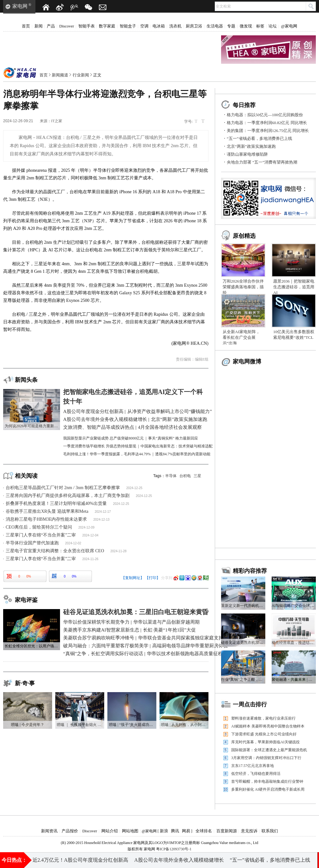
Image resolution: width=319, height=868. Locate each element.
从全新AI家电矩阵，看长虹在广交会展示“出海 (241, 337)
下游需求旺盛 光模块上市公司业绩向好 (264, 734)
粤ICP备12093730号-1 (174, 849)
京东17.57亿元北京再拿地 (253, 766)
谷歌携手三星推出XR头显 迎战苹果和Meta (47, 511)
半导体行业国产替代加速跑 (32, 543)
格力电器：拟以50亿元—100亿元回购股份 (265, 115)
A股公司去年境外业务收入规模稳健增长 (179, 860)
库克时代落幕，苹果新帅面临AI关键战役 (265, 742)
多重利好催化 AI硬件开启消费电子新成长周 (268, 789)
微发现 (246, 26)
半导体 (171, 476)
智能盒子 (128, 26)
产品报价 (70, 831)
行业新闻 (81, 75)
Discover (67, 26)
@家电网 (289, 26)
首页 (26, 26)
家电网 (20, 6)
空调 (144, 26)
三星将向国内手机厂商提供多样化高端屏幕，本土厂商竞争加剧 (68, 496)
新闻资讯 (49, 831)
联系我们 (270, 831)
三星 (197, 476)
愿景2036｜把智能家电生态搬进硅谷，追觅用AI (294, 287)
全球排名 (204, 831)
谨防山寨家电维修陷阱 (247, 154)
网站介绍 (110, 831)
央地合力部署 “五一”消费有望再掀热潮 (262, 162)
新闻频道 (60, 75)
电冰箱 (159, 26)
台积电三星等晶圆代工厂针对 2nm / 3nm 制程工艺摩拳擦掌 (63, 488)
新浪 (164, 831)
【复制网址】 (133, 578)
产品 (51, 26)
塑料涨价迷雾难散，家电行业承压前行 (263, 718)
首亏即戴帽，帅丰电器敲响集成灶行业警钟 (267, 781)
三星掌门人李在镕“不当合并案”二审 (41, 535)
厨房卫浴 (194, 26)
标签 (260, 26)
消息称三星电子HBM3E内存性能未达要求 (46, 519)
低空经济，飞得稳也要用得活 (256, 774)
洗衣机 (175, 26)
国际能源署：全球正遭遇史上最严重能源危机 (269, 750)
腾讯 (175, 831)
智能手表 (87, 26)
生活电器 (215, 26)
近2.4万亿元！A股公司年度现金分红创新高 (81, 860)
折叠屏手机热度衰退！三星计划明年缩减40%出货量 (56, 503)
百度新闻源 (227, 831)
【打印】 (153, 578)
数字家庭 (107, 26)
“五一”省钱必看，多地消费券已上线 (259, 138)
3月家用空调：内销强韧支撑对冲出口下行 (266, 758)
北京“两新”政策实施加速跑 (251, 146)
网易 (186, 831)
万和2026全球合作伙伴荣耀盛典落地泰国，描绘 (243, 287)
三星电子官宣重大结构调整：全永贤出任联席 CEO (55, 551)
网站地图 (130, 831)
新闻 (39, 26)
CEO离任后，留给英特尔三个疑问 (39, 527)
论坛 (273, 26)
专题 (231, 26)
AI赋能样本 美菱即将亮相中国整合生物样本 (268, 726)
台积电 (185, 476)
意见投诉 (249, 831)
